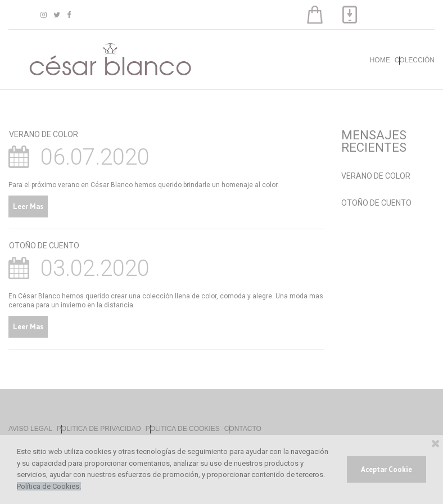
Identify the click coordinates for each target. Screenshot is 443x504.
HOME (380, 60)
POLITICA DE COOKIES (183, 429)
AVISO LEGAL (30, 429)
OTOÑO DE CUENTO (44, 246)
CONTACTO (243, 429)
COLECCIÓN (415, 60)
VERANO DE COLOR (44, 134)
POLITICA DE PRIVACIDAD (99, 429)
